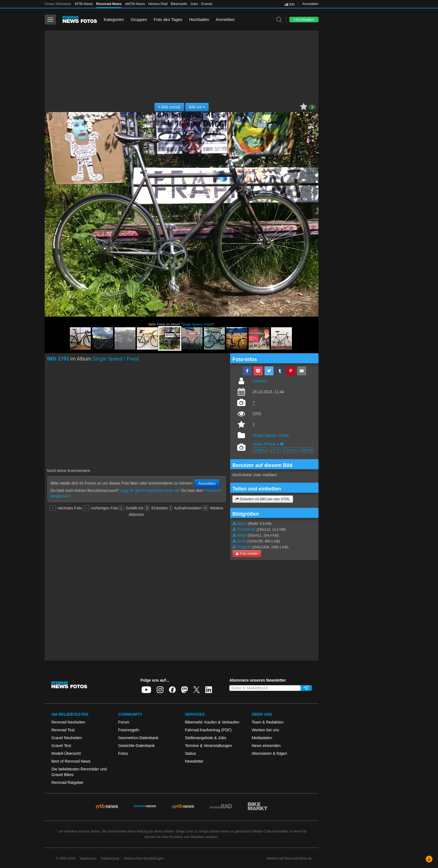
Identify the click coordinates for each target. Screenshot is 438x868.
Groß (242, 541)
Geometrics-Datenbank (138, 738)
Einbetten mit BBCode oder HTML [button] (263, 499)
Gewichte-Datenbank (136, 746)
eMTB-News (135, 4)
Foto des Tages (168, 19)
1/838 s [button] (260, 450)
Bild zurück (169, 107)
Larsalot (260, 381)
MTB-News (84, 4)
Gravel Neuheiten (67, 738)
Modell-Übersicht (66, 753)
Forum (124, 722)
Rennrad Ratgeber (67, 782)
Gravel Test (61, 746)
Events (207, 4)
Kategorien (114, 19)
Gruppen (139, 19)
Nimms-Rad (158, 4)
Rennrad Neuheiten (68, 722)
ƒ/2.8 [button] (275, 450)
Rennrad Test (63, 730)
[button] (282, 444)
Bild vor (197, 107)
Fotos (123, 753)
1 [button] (312, 107)
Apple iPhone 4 (266, 444)
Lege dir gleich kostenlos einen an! (150, 490)
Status (191, 753)
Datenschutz (110, 858)
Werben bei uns (265, 730)
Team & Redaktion (268, 722)
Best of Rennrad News (71, 761)
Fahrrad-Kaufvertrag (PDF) (208, 730)
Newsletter (194, 761)
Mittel (242, 535)
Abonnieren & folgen (269, 753)
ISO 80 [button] (307, 450)
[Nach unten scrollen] (429, 859)
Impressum (88, 858)
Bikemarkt (179, 4)
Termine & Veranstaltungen (208, 746)
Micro (242, 523)
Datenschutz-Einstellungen (144, 858)
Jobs (194, 4)
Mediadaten (262, 738)
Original (244, 547)
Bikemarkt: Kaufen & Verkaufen (212, 722)
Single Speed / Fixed (197, 324)
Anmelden (310, 4)
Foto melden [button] (247, 554)
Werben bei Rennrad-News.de (289, 858)
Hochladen (199, 19)
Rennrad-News (109, 4)
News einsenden (266, 746)
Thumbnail (246, 529)
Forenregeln (129, 730)
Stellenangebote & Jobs (206, 738)
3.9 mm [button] (290, 450)
